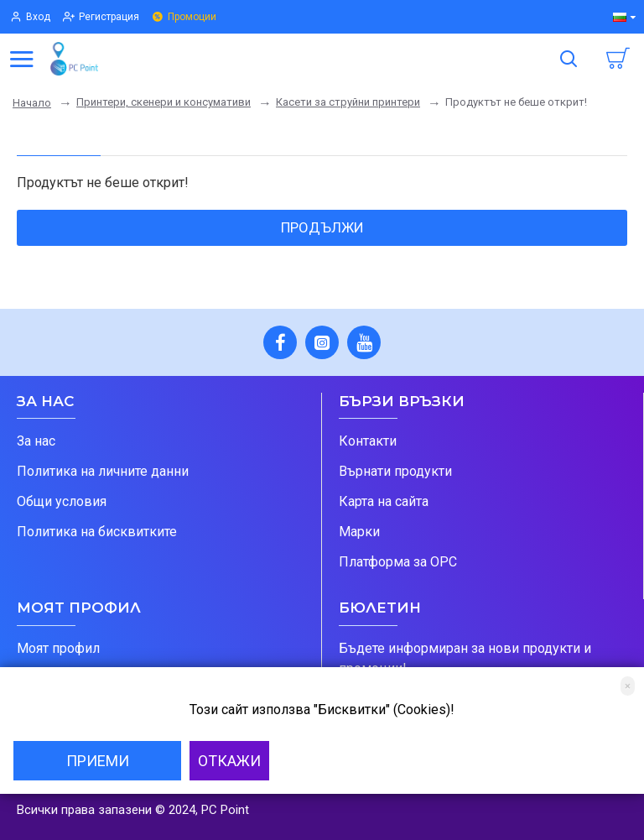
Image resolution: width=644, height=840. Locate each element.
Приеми (98, 761)
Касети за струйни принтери (348, 102)
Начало (32, 103)
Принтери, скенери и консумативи (164, 102)
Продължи (322, 227)
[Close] (628, 686)
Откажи (229, 761)
